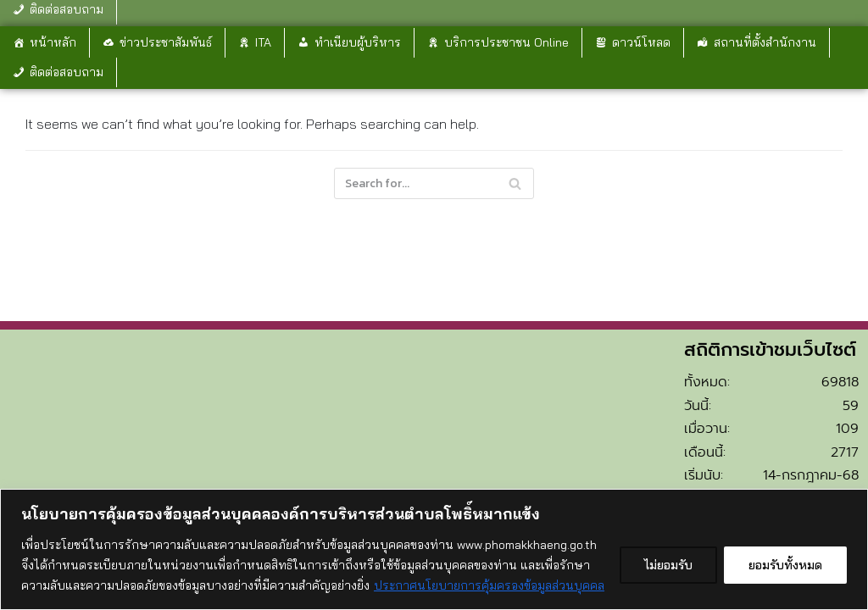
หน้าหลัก (53, 42)
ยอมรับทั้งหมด (785, 565)
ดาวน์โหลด (641, 42)
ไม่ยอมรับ (668, 565)
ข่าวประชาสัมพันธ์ (166, 42)
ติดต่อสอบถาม (67, 72)
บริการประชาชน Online (506, 42)
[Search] (434, 183)
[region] (434, 549)
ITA (263, 42)
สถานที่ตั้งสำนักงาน (765, 42)
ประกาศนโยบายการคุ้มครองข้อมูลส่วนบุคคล (489, 585)
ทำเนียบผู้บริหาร (358, 42)
